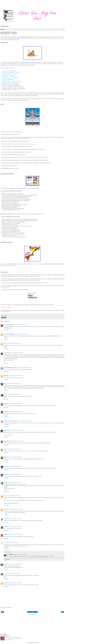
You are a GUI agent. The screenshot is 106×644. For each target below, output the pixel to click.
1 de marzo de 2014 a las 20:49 (14, 482)
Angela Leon (7, 353)
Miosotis (6, 564)
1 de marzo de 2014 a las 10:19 (17, 353)
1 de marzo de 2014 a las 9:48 (21, 325)
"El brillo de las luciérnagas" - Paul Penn (11, 72)
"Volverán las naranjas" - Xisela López (10, 78)
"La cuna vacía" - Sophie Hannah (9, 71)
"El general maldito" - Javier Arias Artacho (11, 81)
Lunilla (5, 482)
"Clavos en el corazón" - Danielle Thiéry (10, 74)
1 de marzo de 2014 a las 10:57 (16, 376)
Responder (6, 330)
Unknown (6, 509)
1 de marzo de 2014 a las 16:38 (13, 449)
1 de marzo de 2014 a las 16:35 (17, 441)
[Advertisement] (32, 4)
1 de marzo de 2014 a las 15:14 (25, 421)
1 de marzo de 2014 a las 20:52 (14, 496)
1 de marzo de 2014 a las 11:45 (14, 394)
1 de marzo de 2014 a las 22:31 (14, 519)
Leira (5, 449)
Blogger (37, 643)
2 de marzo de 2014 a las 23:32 (19, 554)
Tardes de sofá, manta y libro (11, 421)
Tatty (5, 343)
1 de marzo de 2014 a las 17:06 (15, 457)
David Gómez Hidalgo (9, 334)
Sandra (6, 519)
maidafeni (6, 535)
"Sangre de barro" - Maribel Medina (9, 77)
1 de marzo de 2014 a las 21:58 (16, 509)
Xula (5, 384)
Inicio (32, 612)
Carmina (6, 466)
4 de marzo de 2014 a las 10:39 (14, 573)
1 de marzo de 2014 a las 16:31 (17, 430)
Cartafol (6, 474)
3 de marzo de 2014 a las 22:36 (15, 564)
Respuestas (8, 552)
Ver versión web (32, 615)
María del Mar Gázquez (9, 325)
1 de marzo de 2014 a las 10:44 (24, 368)
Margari (6, 457)
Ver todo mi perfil (9, 640)
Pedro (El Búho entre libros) (10, 368)
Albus (5, 496)
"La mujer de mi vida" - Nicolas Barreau (10, 82)
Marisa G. (6, 527)
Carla (5, 573)
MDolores (6, 404)
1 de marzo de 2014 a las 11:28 (13, 384)
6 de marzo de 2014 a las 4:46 (15, 583)
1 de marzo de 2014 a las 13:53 (16, 412)
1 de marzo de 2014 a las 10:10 (13, 343)
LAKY (9, 554)
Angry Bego (7, 441)
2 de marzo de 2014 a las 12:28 (16, 527)
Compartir (4, 318)
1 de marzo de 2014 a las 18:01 (15, 466)
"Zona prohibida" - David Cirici (8, 75)
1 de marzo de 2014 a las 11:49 (16, 404)
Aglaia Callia (7, 430)
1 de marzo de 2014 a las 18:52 (15, 474)
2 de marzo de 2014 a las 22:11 (12, 543)
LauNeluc (6, 376)
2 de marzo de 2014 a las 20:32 (16, 535)
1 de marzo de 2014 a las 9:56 (21, 334)
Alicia (5, 394)
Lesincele (6, 412)
